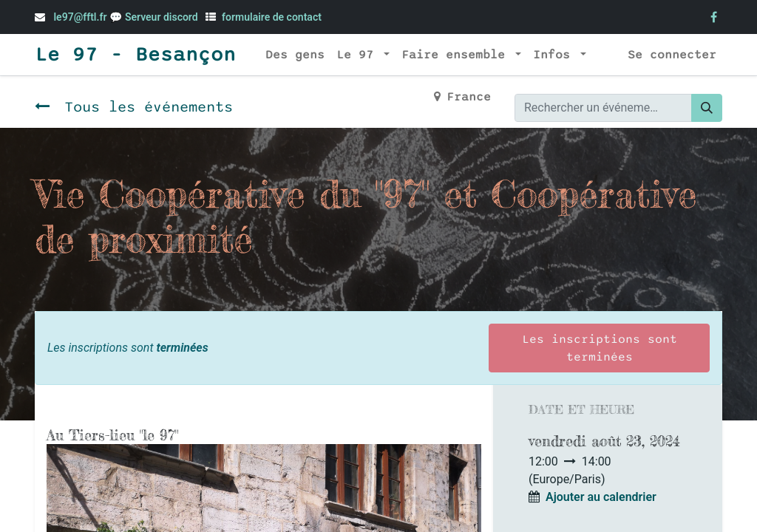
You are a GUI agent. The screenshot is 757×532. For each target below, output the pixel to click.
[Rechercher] (707, 108)
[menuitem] (295, 55)
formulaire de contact (272, 17)
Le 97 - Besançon (135, 55)
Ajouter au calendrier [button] (601, 497)
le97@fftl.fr (80, 17)
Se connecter (672, 55)
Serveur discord (163, 17)
